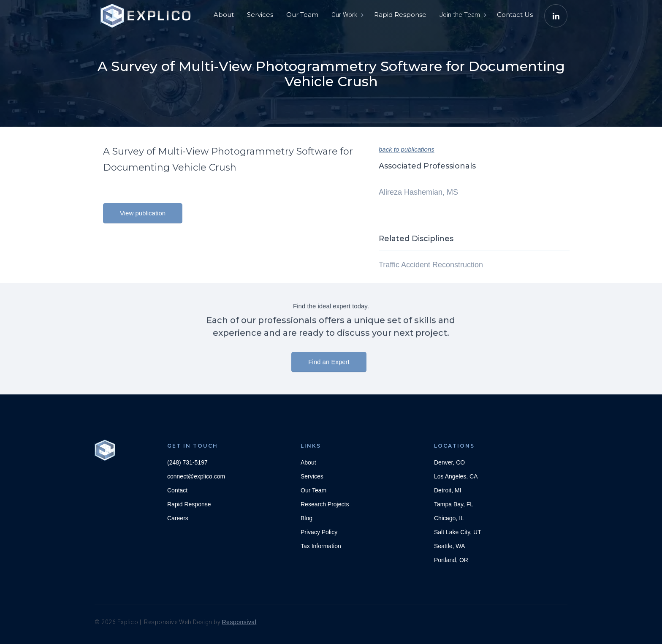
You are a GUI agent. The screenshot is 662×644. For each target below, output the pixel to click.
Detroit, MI (448, 490)
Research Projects (325, 504)
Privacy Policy (319, 532)
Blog (307, 518)
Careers (178, 518)
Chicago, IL (449, 518)
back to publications (407, 149)
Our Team (302, 15)
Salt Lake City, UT (458, 532)
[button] (347, 15)
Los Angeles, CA (456, 476)
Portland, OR (451, 560)
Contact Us (515, 15)
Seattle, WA (449, 546)
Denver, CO (449, 462)
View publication (143, 213)
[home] (147, 13)
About (224, 15)
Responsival (239, 622)
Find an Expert (329, 367)
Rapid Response (400, 15)
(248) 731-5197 (187, 462)
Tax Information (321, 546)
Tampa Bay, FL (454, 504)
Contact (177, 490)
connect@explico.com (196, 476)
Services (260, 15)
